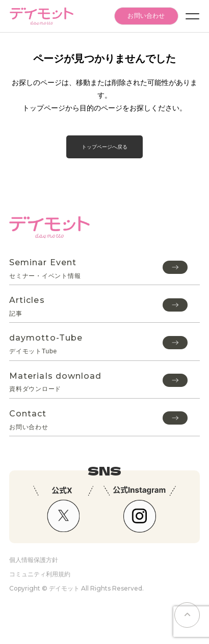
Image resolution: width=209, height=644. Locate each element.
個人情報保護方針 (34, 560)
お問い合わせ (146, 16)
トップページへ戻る (104, 147)
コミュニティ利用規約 (40, 574)
